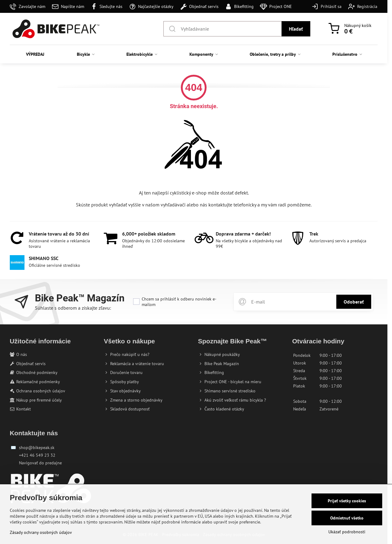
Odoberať (354, 302)
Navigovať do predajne (40, 463)
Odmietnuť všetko (347, 518)
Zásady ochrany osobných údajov (41, 532)
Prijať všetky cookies (347, 501)
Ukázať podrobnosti (347, 532)
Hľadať (296, 29)
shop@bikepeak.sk (37, 448)
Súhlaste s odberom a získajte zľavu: (73, 308)
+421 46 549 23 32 (37, 455)
